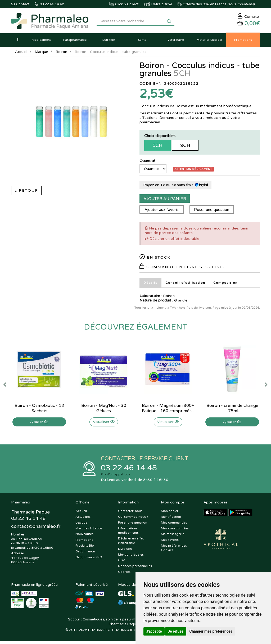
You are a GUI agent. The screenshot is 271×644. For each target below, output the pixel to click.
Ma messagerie (173, 537)
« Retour (26, 192)
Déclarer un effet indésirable (174, 241)
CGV (121, 563)
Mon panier (170, 514)
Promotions (84, 542)
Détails (150, 285)
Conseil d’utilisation (186, 285)
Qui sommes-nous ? (133, 519)
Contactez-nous (130, 514)
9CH (185, 147)
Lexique (81, 525)
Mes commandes (174, 525)
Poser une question (213, 212)
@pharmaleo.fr (36, 529)
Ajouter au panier (165, 201)
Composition (227, 285)
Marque (42, 54)
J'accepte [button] (154, 631)
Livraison (125, 551)
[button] (18, 42)
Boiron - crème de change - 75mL (232, 410)
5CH (157, 147)
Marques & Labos (89, 531)
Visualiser (104, 424)
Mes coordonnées (175, 531)
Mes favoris (170, 542)
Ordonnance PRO (89, 560)
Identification (171, 519)
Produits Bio (85, 548)
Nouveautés (84, 537)
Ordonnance (85, 554)
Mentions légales (131, 557)
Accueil (21, 54)
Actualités (83, 519)
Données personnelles (135, 569)
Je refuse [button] (176, 631)
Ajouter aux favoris (162, 212)
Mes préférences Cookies (174, 550)
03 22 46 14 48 (130, 470)
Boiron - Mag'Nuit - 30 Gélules (104, 410)
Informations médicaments (128, 533)
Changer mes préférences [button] (211, 631)
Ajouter (39, 424)
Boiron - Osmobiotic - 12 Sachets (39, 410)
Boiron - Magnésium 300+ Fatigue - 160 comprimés (168, 410)
